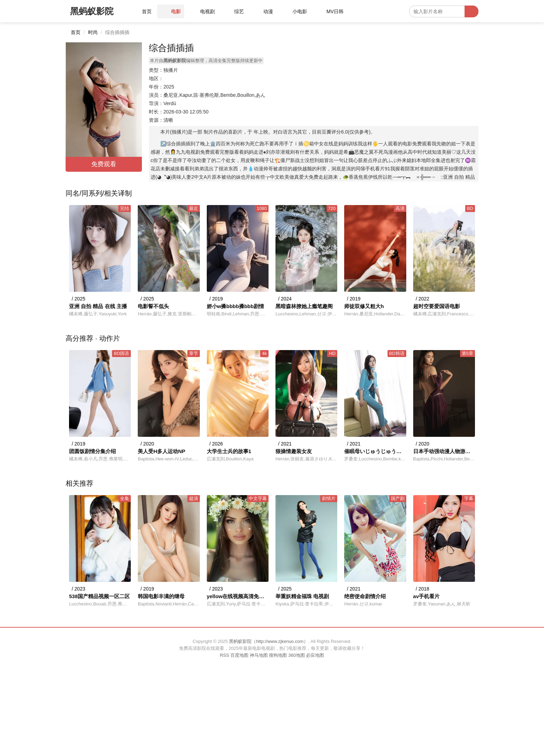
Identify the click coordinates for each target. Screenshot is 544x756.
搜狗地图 (278, 655)
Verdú (170, 103)
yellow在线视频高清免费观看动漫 (238, 596)
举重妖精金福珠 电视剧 (302, 596)
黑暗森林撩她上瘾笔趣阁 (304, 306)
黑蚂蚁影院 (92, 11)
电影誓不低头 (153, 306)
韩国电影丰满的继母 (161, 596)
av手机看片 (427, 596)
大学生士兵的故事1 (229, 451)
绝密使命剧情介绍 (365, 596)
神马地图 (259, 655)
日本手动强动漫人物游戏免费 (444, 451)
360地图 (297, 655)
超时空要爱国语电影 (437, 306)
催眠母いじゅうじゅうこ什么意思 (375, 451)
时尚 (93, 32)
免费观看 (104, 164)
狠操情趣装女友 (294, 451)
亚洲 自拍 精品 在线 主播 (98, 306)
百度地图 (239, 655)
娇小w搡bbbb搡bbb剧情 (236, 306)
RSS (225, 655)
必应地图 (315, 655)
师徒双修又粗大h (364, 306)
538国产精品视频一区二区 (99, 596)
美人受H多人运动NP (161, 451)
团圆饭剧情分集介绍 (92, 451)
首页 (76, 32)
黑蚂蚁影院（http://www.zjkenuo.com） (269, 641)
